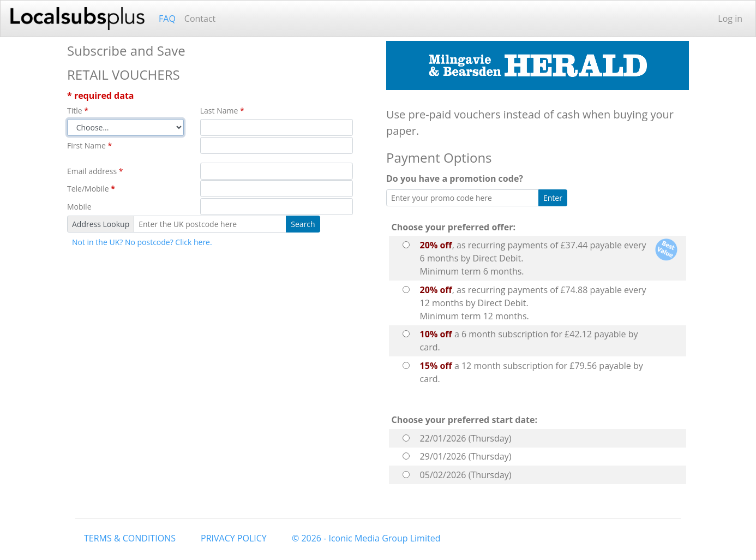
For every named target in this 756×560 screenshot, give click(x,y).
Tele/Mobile (91, 189)
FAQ (167, 19)
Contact (200, 19)
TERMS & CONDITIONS (130, 538)
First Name (89, 145)
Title (78, 111)
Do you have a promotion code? (457, 178)
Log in (730, 19)
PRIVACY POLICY (234, 538)
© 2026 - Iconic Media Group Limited (366, 538)
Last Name (222, 111)
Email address (95, 171)
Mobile (79, 207)
